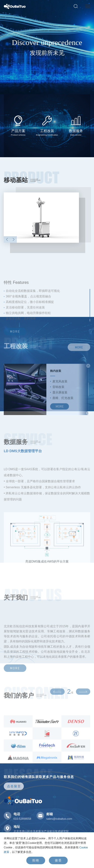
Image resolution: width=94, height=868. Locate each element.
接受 (58, 860)
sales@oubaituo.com (59, 819)
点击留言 (14, 786)
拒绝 (36, 860)
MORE (79, 366)
